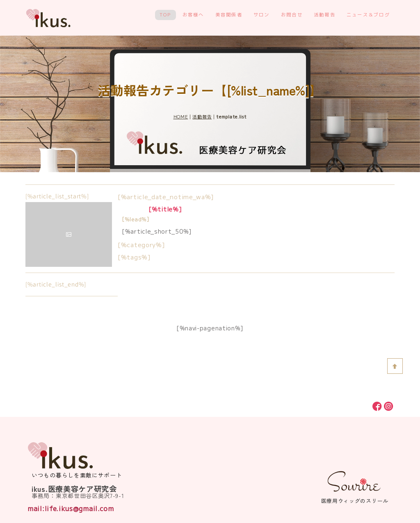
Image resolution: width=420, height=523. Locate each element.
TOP (165, 15)
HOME (181, 117)
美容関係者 (229, 15)
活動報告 (325, 15)
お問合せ (292, 15)
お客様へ (193, 15)
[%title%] (165, 209)
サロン (262, 15)
